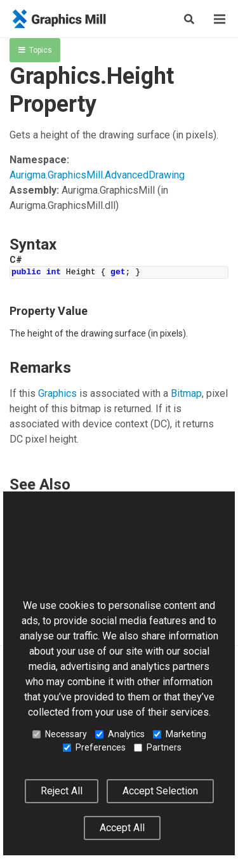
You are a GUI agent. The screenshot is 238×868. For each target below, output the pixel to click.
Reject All (62, 791)
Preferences (94, 747)
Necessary (60, 734)
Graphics (57, 393)
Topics (35, 50)
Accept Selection (160, 791)
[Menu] (220, 19)
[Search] (189, 19)
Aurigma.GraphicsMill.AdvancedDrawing (97, 175)
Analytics (120, 734)
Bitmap (186, 393)
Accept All (122, 828)
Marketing (180, 734)
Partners (158, 747)
